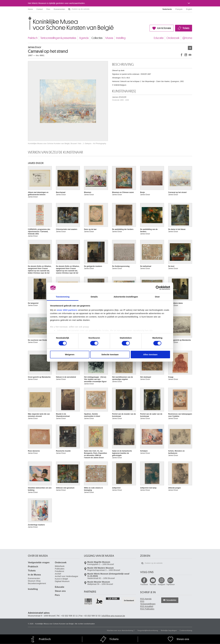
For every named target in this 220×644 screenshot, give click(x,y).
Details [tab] (94, 297)
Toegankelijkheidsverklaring (148, 630)
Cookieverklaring (186, 630)
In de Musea (34, 575)
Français (179, 9)
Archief (58, 574)
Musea (109, 38)
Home (30, 9)
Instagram (162, 585)
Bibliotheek (60, 566)
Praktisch (33, 38)
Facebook (144, 585)
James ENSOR (120, 98)
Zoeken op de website (69, 9)
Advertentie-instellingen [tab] (126, 297)
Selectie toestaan (110, 354)
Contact (40, 9)
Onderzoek (173, 38)
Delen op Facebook (182, 55)
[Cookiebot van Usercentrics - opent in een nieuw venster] (158, 288)
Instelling (121, 38)
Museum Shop (34, 581)
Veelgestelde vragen (39, 563)
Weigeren (70, 354)
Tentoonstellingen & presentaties (58, 38)
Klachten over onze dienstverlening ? (121, 630)
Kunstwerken (190, 48)
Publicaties (60, 569)
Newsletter (171, 600)
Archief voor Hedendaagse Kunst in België (67, 578)
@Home (187, 38)
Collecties (97, 38)
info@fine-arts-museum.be (113, 616)
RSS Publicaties (147, 609)
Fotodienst (59, 571)
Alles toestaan (150, 354)
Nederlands (167, 9)
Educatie (159, 38)
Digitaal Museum (62, 581)
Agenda (84, 38)
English (189, 9)
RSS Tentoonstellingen (148, 603)
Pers (48, 9)
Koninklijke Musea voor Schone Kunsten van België (29, 18)
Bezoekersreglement (37, 583)
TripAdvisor (170, 585)
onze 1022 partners (67, 310)
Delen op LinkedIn (186, 55)
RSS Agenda (146, 599)
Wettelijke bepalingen (169, 630)
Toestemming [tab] (63, 297)
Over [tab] (157, 297)
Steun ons (60, 591)
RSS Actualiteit (147, 606)
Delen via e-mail (190, 55)
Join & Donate (164, 28)
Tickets (186, 28)
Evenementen (59, 9)
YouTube (153, 585)
